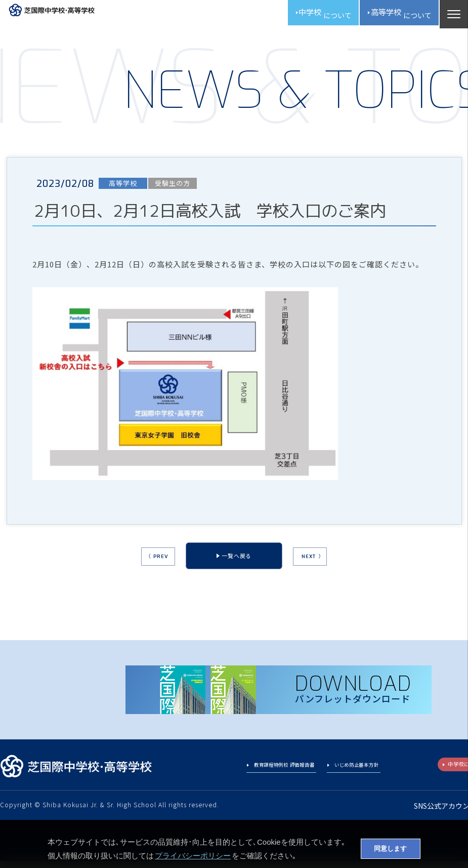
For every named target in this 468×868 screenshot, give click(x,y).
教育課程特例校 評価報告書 (259, 774)
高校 (391, 15)
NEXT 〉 (327, 566)
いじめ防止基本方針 (349, 774)
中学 (300, 15)
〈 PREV (143, 566)
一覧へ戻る (237, 565)
